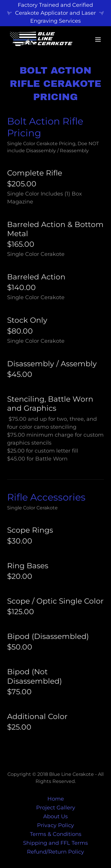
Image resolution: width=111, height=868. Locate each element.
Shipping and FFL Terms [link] (55, 843)
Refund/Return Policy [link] (55, 852)
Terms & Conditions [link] (56, 834)
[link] (41, 39)
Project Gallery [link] (56, 808)
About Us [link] (55, 816)
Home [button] (56, 799)
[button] (98, 39)
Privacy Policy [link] (55, 825)
